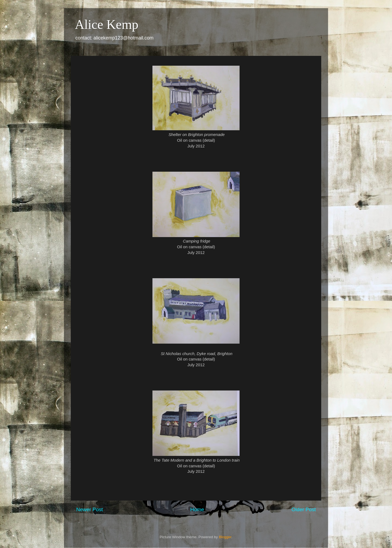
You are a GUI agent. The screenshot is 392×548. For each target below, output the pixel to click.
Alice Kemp (107, 24)
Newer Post (90, 509)
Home (197, 509)
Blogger (225, 537)
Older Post (304, 509)
